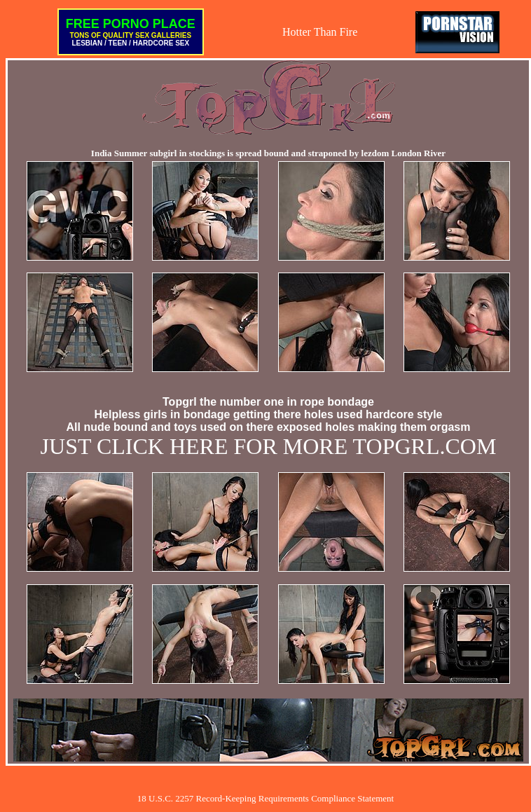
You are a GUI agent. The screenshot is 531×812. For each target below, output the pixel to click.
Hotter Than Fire (320, 32)
